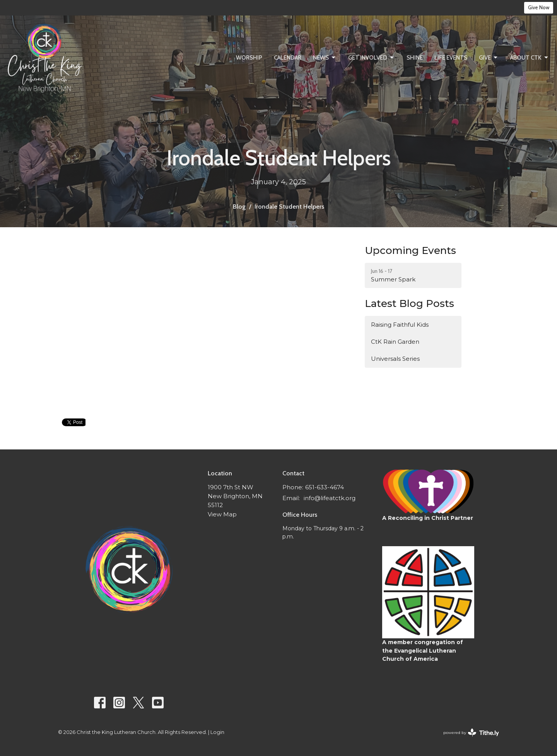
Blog (239, 207)
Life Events (451, 58)
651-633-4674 (325, 487)
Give (489, 58)
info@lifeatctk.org (330, 498)
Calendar (288, 58)
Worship (249, 58)
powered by (471, 733)
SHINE (415, 58)
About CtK (530, 58)
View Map (222, 514)
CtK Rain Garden (395, 342)
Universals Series (395, 359)
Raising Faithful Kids (400, 325)
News (325, 58)
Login (217, 732)
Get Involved (372, 58)
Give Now (539, 7)
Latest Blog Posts (409, 303)
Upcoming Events (410, 250)
